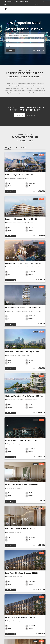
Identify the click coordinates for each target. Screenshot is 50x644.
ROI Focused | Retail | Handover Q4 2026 (20, 617)
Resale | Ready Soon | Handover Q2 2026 (20, 175)
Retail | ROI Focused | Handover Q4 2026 (20, 529)
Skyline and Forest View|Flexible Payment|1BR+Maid (24, 396)
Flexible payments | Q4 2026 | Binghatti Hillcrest (23, 440)
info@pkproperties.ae (23, 2)
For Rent (23, 148)
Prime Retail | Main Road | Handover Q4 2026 (22, 573)
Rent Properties (19, 115)
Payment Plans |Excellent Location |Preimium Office (24, 263)
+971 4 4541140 (10, 2)
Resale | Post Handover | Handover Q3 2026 (21, 219)
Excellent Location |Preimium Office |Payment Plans (24, 308)
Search (10, 51)
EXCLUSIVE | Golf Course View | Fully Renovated (23, 352)
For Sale (16, 148)
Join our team (9, 4)
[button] (25, 41)
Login (37, 4)
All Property (8, 148)
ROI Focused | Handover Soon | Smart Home (21, 485)
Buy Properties (31, 115)
